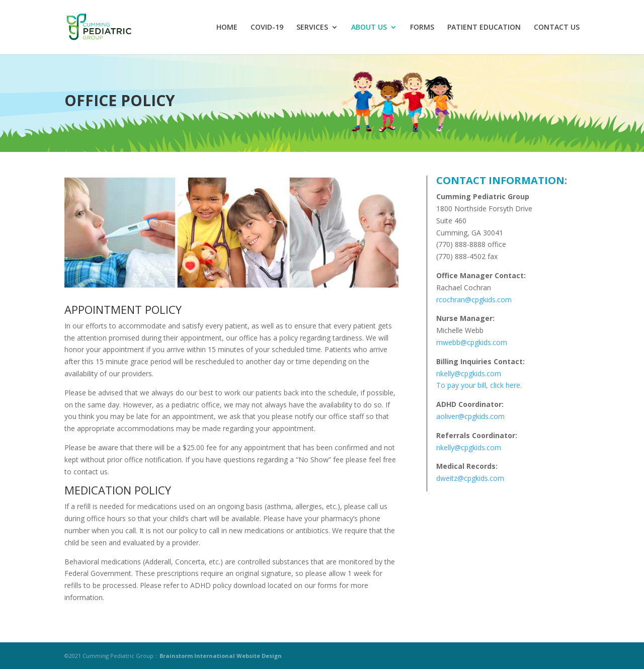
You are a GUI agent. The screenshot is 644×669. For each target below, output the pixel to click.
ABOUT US (369, 28)
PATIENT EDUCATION (484, 28)
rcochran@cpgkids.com (474, 300)
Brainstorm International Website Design (221, 656)
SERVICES (312, 28)
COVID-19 (267, 28)
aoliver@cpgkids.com (470, 416)
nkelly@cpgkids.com (469, 373)
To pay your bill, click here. (479, 385)
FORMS (422, 28)
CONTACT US (557, 28)
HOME (227, 28)
